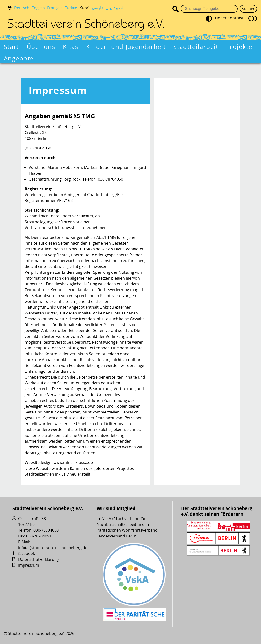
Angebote (19, 58)
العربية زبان (115, 8)
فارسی (98, 8)
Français (55, 8)
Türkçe (71, 8)
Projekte (239, 47)
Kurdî (84, 8)
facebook (27, 553)
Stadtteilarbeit (196, 47)
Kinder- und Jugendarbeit (126, 47)
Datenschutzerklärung (39, 559)
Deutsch (22, 8)
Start (11, 47)
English (38, 8)
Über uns (41, 47)
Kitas (71, 47)
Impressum (58, 90)
